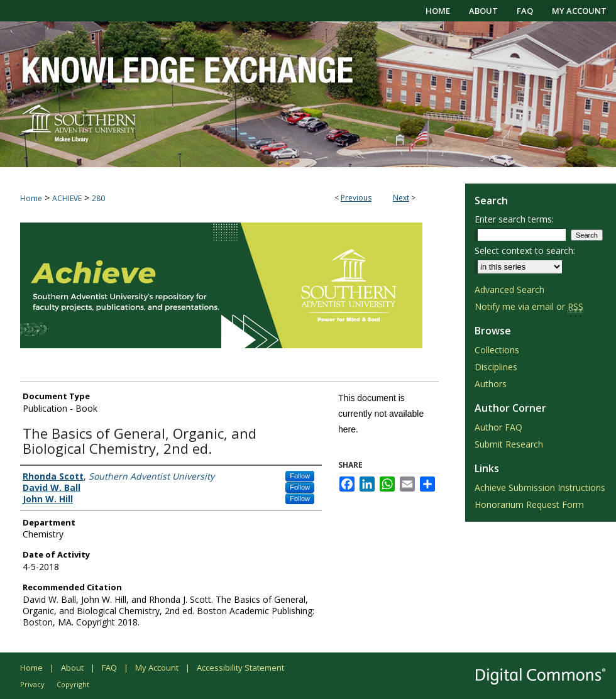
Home (31, 198)
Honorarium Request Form (529, 504)
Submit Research (509, 444)
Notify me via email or (529, 306)
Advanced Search (509, 289)
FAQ (109, 668)
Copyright (73, 684)
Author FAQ (498, 427)
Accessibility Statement (240, 668)
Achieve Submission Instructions (540, 487)
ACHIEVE (67, 198)
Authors (491, 384)
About (72, 668)
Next (401, 198)
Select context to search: (525, 250)
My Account (157, 668)
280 (98, 198)
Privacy (32, 684)
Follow (300, 476)
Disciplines (496, 367)
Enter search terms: (514, 219)
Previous (356, 198)
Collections (497, 350)
